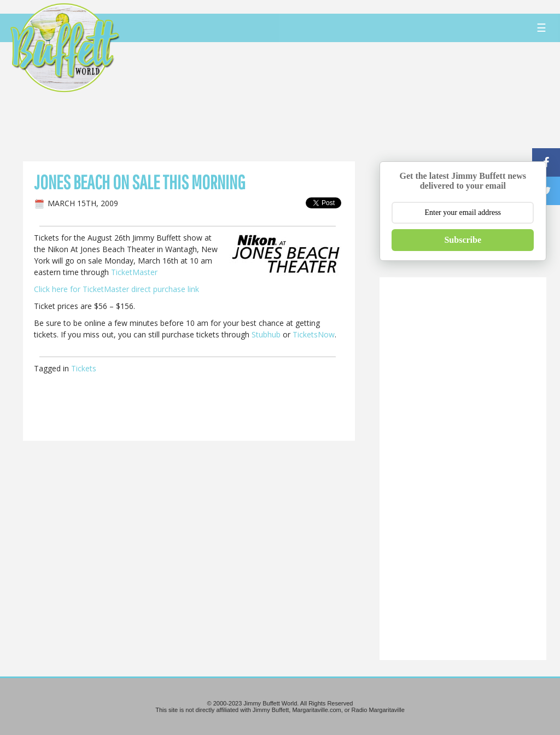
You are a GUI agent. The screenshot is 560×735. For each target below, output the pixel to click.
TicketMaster (134, 272)
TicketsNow (314, 334)
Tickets (84, 368)
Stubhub (266, 334)
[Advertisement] (337, 101)
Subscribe (463, 240)
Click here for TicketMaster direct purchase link (116, 289)
